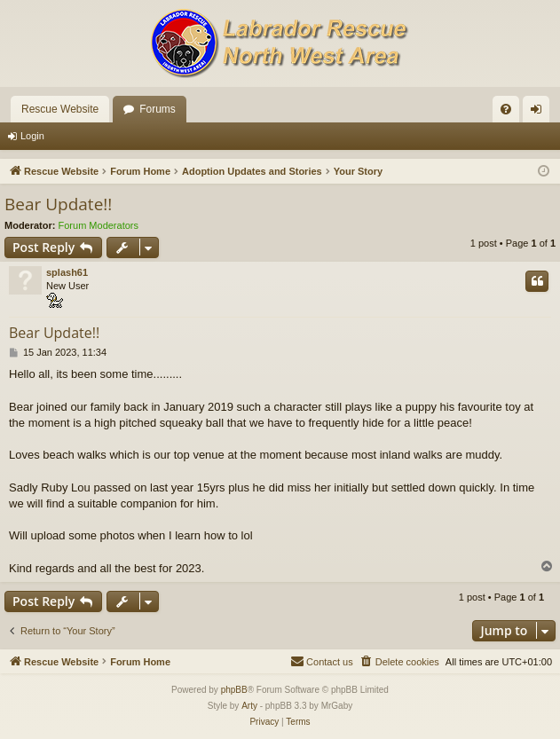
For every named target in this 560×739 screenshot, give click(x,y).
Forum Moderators (99, 225)
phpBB (234, 690)
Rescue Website (60, 109)
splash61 (67, 272)
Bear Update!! (58, 204)
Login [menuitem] (540, 113)
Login (32, 136)
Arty (249, 706)
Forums (158, 109)
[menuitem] (506, 109)
